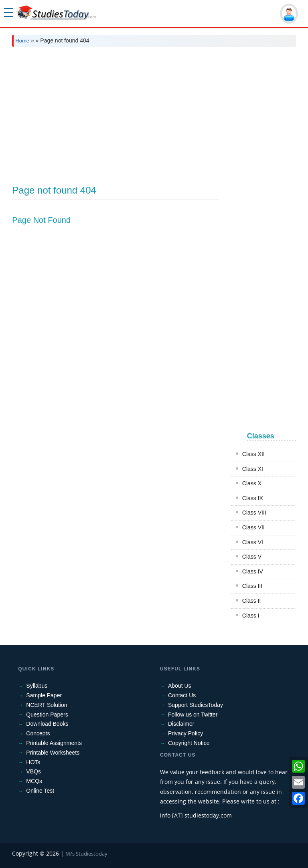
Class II (252, 601)
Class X (252, 483)
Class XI (253, 469)
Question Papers (47, 715)
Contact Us (182, 695)
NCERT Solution (47, 705)
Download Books (47, 724)
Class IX (253, 498)
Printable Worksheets (53, 753)
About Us (180, 686)
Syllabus (37, 686)
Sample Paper (44, 695)
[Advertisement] (154, 113)
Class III (252, 586)
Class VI (253, 542)
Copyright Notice (189, 743)
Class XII (253, 454)
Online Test (40, 791)
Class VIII (254, 513)
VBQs (33, 771)
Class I (251, 616)
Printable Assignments (54, 743)
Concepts (38, 733)
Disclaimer (181, 724)
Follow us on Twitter (193, 715)
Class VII (253, 527)
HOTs (33, 762)
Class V (252, 557)
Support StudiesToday (196, 705)
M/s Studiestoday (86, 854)
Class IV (253, 571)
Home (22, 41)
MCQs (34, 781)
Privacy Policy (185, 733)
